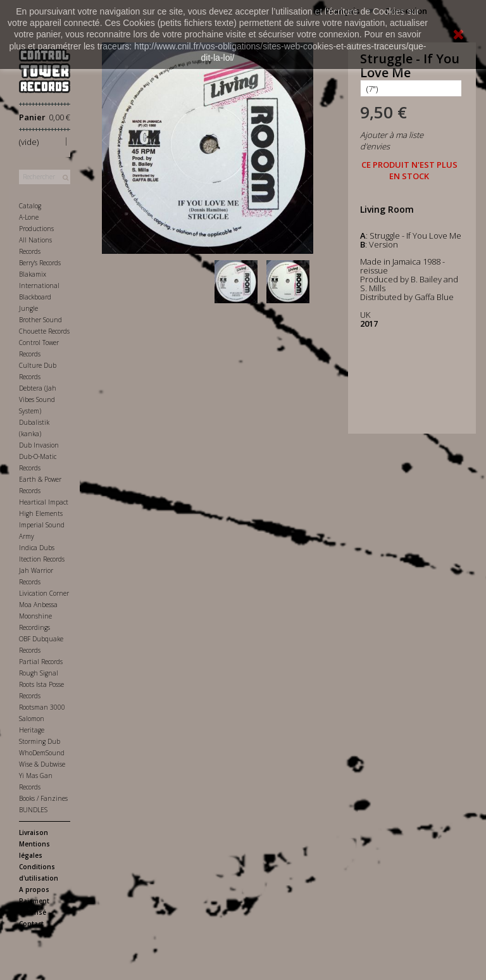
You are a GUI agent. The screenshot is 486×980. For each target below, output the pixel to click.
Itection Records (42, 559)
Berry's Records (40, 263)
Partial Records (41, 662)
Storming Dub (40, 741)
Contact (31, 924)
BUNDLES (33, 810)
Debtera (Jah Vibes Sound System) (38, 399)
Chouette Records (44, 331)
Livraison (34, 832)
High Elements (41, 513)
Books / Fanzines (43, 798)
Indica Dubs (37, 548)
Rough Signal (39, 673)
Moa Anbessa (38, 605)
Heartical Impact (44, 502)
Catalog (30, 206)
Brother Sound (40, 320)
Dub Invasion (39, 445)
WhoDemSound (42, 753)
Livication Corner (44, 593)
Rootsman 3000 (42, 707)
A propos (34, 889)
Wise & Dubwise (42, 764)
